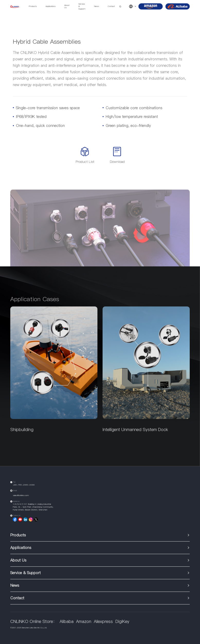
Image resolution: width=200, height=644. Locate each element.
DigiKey (122, 622)
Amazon (84, 622)
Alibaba (67, 622)
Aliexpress (103, 622)
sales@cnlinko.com (21, 496)
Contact (111, 6)
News (97, 6)
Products (33, 6)
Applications (51, 6)
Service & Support (82, 6)
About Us (67, 6)
